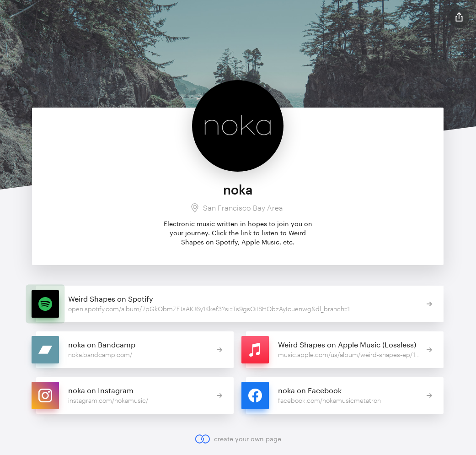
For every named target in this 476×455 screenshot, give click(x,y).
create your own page (238, 439)
